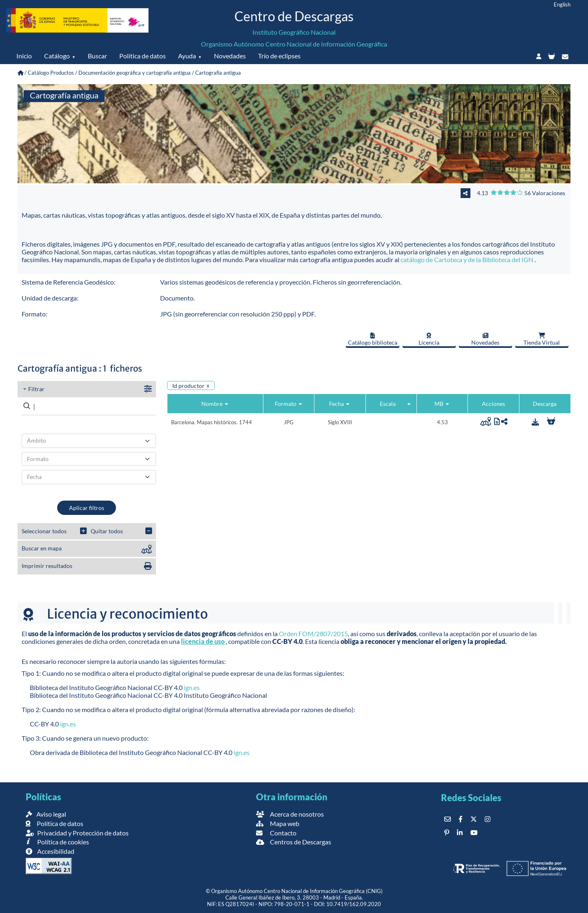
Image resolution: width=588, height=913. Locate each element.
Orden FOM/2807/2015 (313, 634)
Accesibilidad (50, 851)
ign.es (192, 687)
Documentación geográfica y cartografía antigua (135, 73)
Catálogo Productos (51, 73)
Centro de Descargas (294, 16)
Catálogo (57, 56)
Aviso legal (46, 814)
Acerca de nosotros (290, 814)
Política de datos (143, 56)
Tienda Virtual (542, 339)
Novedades (230, 56)
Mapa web (278, 823)
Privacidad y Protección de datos (77, 833)
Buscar (97, 56)
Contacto (276, 833)
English (562, 4)
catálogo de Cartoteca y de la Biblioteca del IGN (468, 259)
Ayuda (187, 56)
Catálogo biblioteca (373, 339)
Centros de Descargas (294, 842)
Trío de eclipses (279, 56)
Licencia (429, 339)
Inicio (24, 56)
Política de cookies (57, 842)
